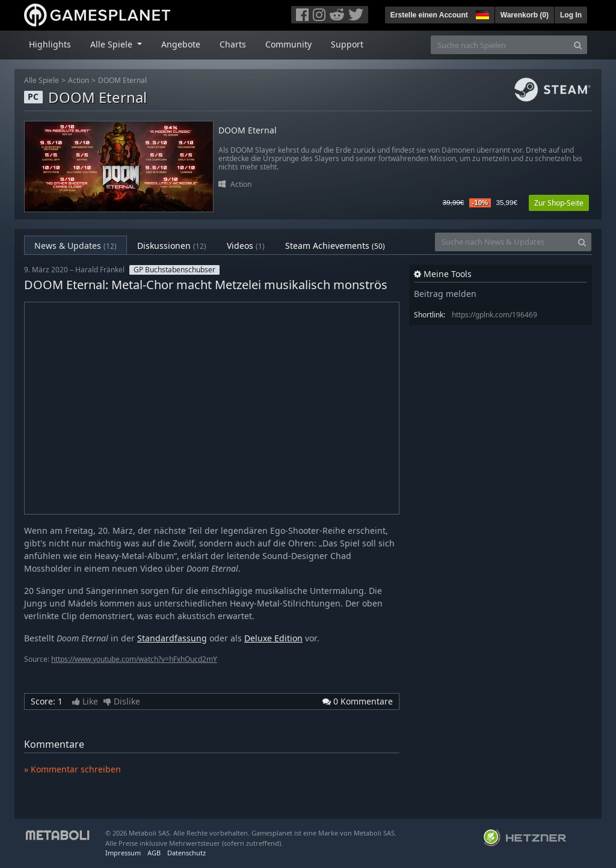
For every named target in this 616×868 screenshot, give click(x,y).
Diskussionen (172, 246)
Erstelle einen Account (429, 15)
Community (288, 44)
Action (79, 80)
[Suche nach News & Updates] (504, 242)
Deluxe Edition (273, 638)
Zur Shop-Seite (559, 203)
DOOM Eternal (122, 80)
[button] (481, 13)
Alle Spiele (42, 80)
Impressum (123, 853)
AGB (154, 853)
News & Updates (75, 246)
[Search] (578, 45)
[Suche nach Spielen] (500, 45)
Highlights (50, 44)
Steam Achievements (335, 246)
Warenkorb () (525, 15)
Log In (571, 15)
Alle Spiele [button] (112, 44)
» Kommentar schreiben (72, 769)
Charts (233, 44)
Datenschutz (186, 853)
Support (347, 44)
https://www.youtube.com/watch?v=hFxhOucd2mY (134, 659)
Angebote (181, 44)
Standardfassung (172, 638)
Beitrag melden (445, 294)
